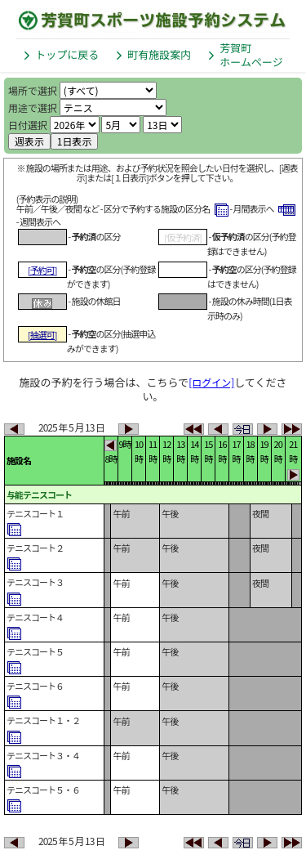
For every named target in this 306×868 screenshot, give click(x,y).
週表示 (29, 141)
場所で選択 (33, 90)
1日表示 (75, 141)
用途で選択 (33, 107)
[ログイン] (211, 382)
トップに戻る (67, 54)
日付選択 (28, 125)
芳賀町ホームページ (251, 55)
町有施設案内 (159, 54)
